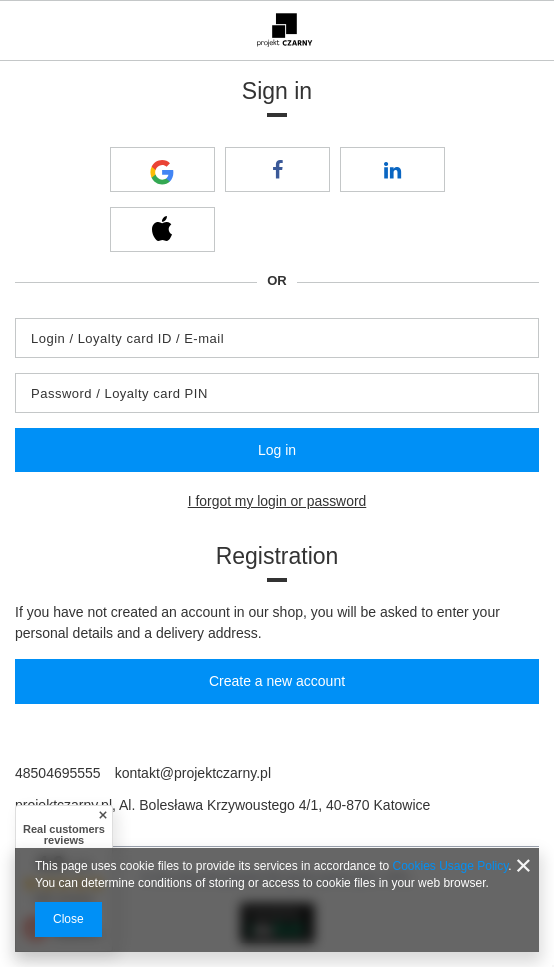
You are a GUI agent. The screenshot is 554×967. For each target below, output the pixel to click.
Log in (277, 450)
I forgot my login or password (277, 501)
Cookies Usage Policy (451, 866)
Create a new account (277, 681)
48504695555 (58, 773)
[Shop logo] (284, 30)
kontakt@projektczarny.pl (193, 773)
